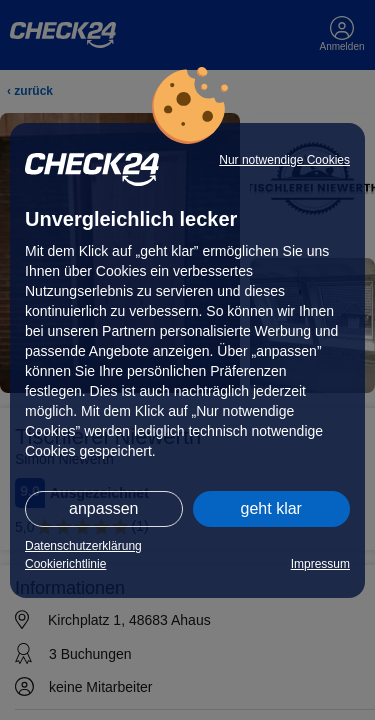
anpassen (103, 508)
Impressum (320, 564)
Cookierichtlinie (65, 564)
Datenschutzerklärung (83, 546)
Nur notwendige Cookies (284, 160)
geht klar (271, 508)
